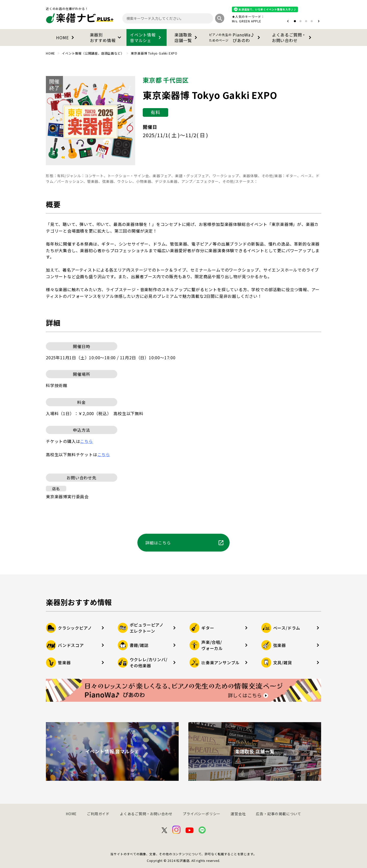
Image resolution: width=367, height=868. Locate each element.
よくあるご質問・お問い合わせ (293, 37)
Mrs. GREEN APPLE (247, 21)
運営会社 (238, 814)
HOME (66, 37)
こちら (104, 454)
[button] (288, 21)
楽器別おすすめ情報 (106, 37)
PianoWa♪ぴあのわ (235, 37)
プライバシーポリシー (202, 814)
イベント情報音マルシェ (147, 37)
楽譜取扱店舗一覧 (187, 37)
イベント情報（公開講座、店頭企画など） (93, 53)
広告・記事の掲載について (279, 814)
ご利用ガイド (98, 814)
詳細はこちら (185, 543)
